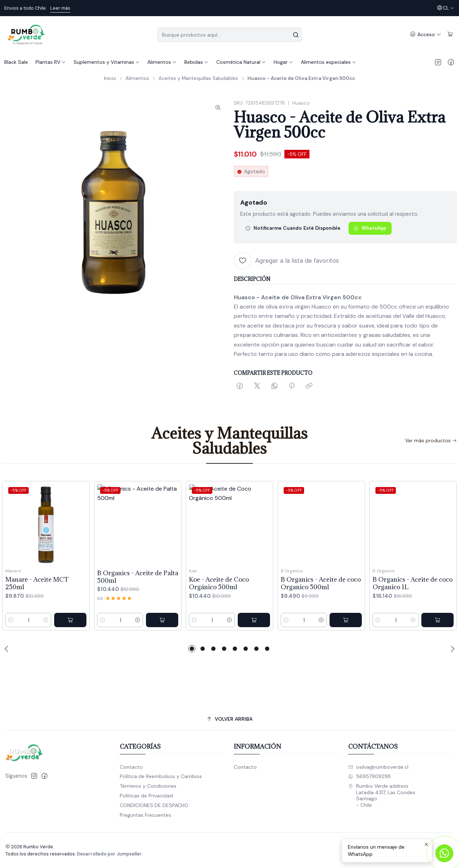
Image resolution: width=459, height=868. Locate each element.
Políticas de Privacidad (146, 796)
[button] (192, 649)
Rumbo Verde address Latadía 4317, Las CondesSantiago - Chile (382, 795)
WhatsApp (370, 228)
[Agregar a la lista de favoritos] (286, 261)
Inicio (110, 78)
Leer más (60, 8)
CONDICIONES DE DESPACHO (154, 805)
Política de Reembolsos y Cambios (161, 776)
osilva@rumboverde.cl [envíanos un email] (378, 767)
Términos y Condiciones (148, 786)
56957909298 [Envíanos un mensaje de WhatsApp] (370, 776)
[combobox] (230, 35)
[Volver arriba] (229, 719)
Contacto (131, 767)
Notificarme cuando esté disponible (293, 228)
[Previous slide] (8, 649)
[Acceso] (426, 35)
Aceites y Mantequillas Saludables (198, 78)
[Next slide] (451, 649)
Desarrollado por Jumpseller (109, 854)
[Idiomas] (446, 8)
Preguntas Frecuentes (145, 815)
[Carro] (450, 35)
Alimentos (137, 78)
